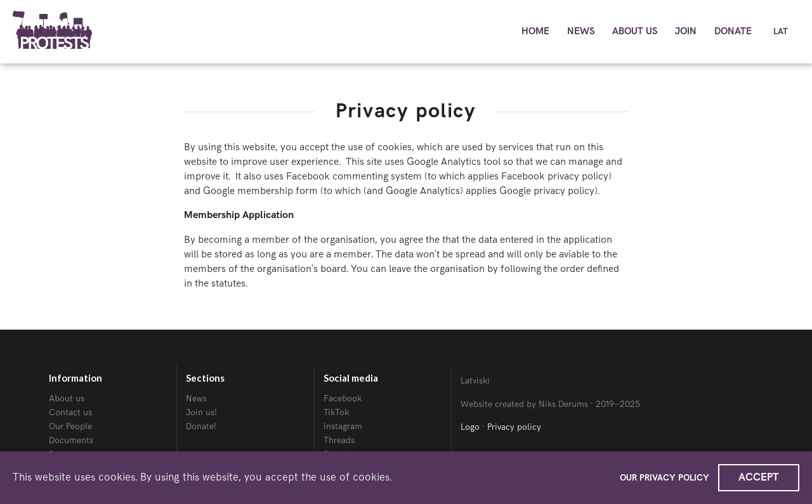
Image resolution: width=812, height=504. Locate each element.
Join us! (201, 412)
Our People (70, 426)
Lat (781, 32)
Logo (470, 427)
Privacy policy (514, 427)
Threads (339, 440)
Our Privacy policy (665, 478)
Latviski (475, 381)
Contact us (70, 412)
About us (67, 399)
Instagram (343, 426)
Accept (759, 477)
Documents (71, 440)
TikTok (336, 412)
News (196, 399)
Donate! (201, 426)
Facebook (343, 399)
